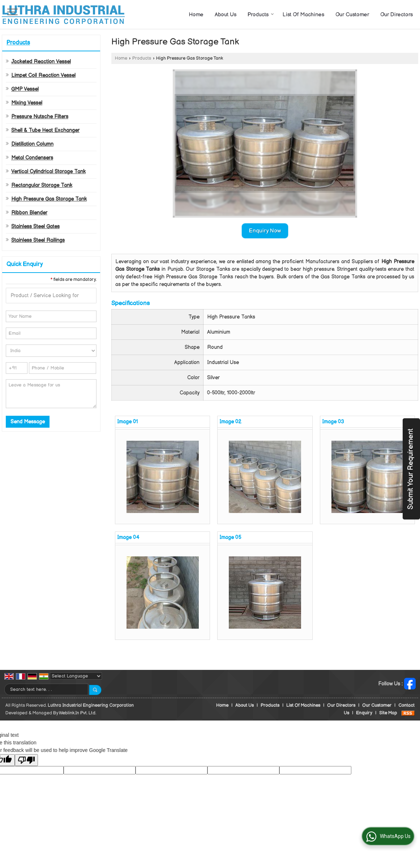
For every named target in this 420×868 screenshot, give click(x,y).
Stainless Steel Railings (38, 240)
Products (261, 15)
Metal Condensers (32, 158)
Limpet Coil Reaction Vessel (43, 75)
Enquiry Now (265, 231)
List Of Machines (303, 15)
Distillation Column (32, 144)
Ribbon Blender (29, 213)
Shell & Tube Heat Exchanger (45, 130)
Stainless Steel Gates (35, 226)
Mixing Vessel (27, 103)
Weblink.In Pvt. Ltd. (78, 713)
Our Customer (352, 15)
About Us (226, 15)
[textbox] (51, 296)
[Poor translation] (26, 760)
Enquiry (364, 713)
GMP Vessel (25, 89)
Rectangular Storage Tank (42, 185)
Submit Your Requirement (411, 469)
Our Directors (397, 15)
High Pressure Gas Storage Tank (49, 199)
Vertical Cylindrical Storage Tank (48, 172)
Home (196, 15)
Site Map (388, 713)
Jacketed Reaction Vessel (41, 62)
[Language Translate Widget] (76, 676)
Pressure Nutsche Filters (40, 117)
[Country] (51, 351)
